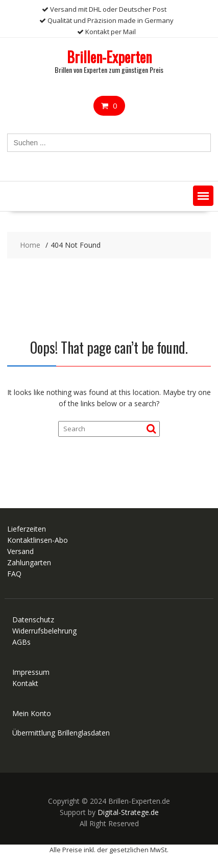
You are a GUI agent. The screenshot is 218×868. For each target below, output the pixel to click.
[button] (203, 196)
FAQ (14, 574)
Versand (20, 551)
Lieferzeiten (27, 529)
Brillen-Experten (109, 57)
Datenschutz (33, 620)
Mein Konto (32, 713)
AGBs (21, 642)
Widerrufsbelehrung (44, 631)
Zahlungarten (29, 562)
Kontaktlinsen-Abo (38, 540)
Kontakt (25, 683)
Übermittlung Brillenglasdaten (61, 733)
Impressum (31, 672)
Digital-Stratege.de (128, 812)
